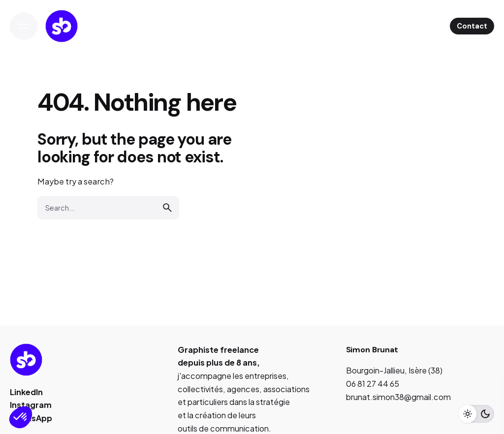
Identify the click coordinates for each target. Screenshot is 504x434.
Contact (472, 26)
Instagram (31, 405)
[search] (167, 208)
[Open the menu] (24, 26)
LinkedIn (26, 392)
